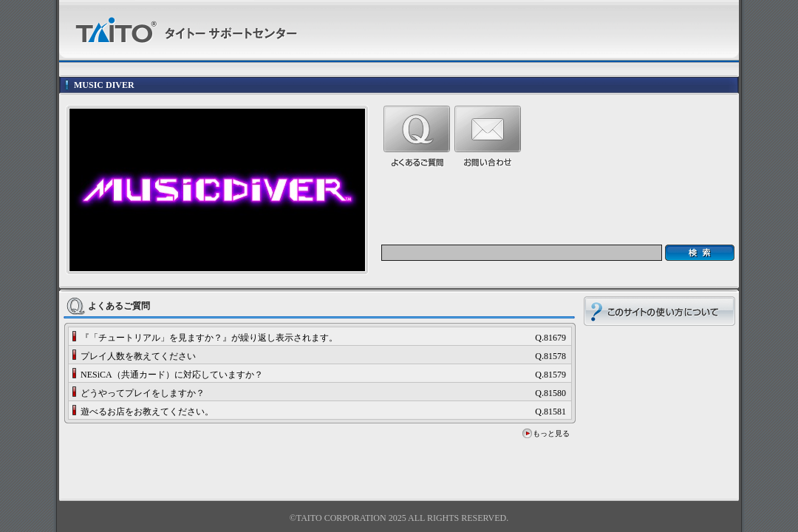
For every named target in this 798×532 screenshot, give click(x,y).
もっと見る (551, 433)
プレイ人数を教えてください (138, 356)
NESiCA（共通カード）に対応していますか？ (172, 375)
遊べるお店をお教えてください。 (147, 412)
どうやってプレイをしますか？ (143, 393)
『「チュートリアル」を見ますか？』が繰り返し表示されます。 (209, 338)
